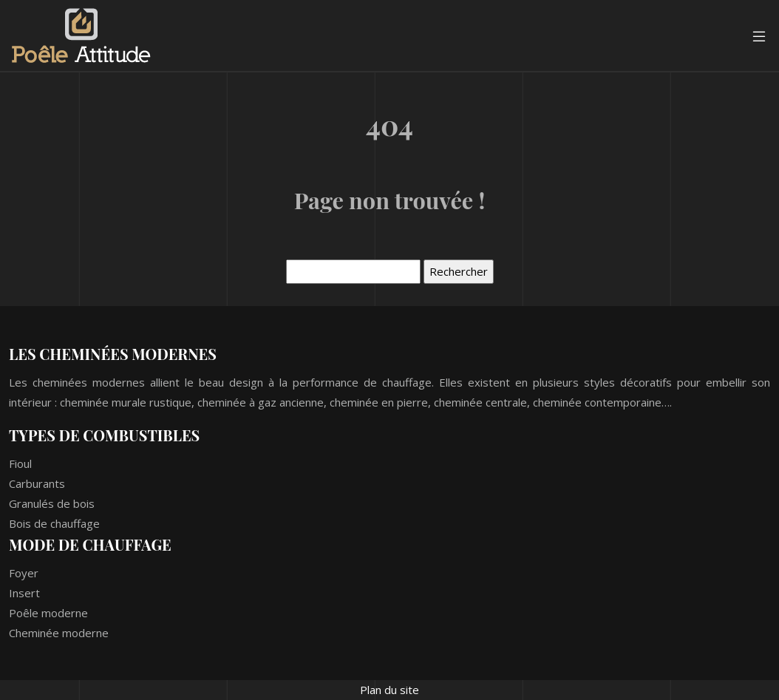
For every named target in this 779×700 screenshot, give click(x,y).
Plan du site (389, 690)
